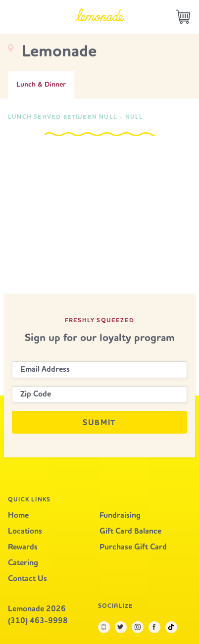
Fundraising (120, 516)
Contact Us (27, 579)
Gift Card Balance (130, 532)
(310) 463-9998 (38, 621)
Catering (23, 563)
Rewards (23, 547)
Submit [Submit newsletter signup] (99, 423)
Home (18, 516)
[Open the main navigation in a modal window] (12, 17)
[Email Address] (99, 370)
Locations (25, 532)
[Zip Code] (99, 395)
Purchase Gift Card (133, 547)
